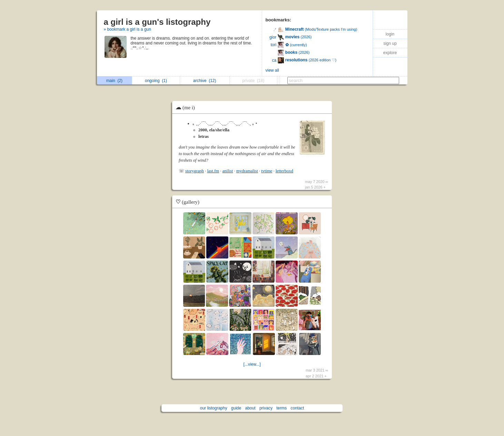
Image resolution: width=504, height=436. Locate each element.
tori (273, 45)
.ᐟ (275, 30)
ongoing (156, 81)
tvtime (267, 171)
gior (273, 37)
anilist (228, 171)
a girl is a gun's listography (157, 22)
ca (274, 60)
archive (205, 81)
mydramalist (247, 171)
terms (281, 408)
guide (236, 408)
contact (298, 408)
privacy (266, 408)
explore (390, 53)
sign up (390, 43)
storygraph (195, 171)
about (250, 408)
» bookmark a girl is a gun (127, 29)
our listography (214, 408)
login (390, 34)
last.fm (213, 171)
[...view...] (252, 364)
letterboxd (284, 171)
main (114, 81)
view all (272, 70)
